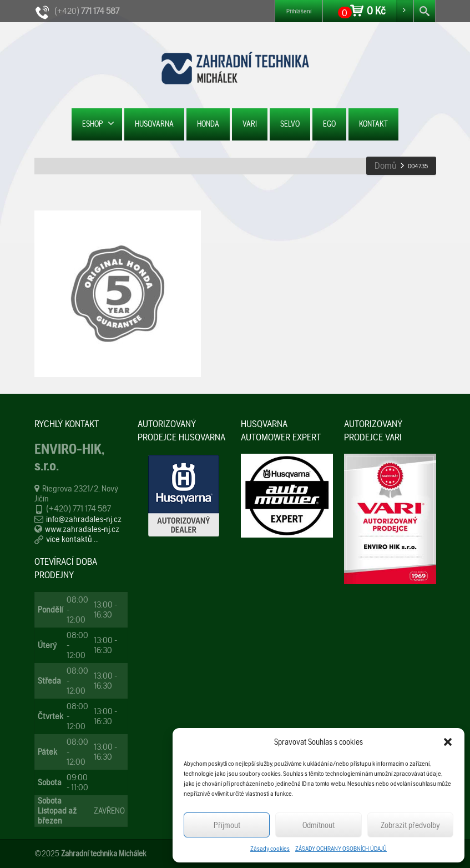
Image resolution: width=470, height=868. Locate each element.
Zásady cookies (270, 849)
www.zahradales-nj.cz (82, 529)
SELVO (290, 124)
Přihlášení (299, 11)
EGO (329, 124)
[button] (448, 742)
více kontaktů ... (72, 539)
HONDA (208, 124)
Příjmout (227, 825)
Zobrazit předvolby (410, 825)
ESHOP (98, 124)
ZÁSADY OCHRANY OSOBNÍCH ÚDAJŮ (341, 849)
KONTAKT (373, 124)
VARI (250, 124)
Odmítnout (319, 825)
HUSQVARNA (154, 124)
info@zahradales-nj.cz (84, 519)
